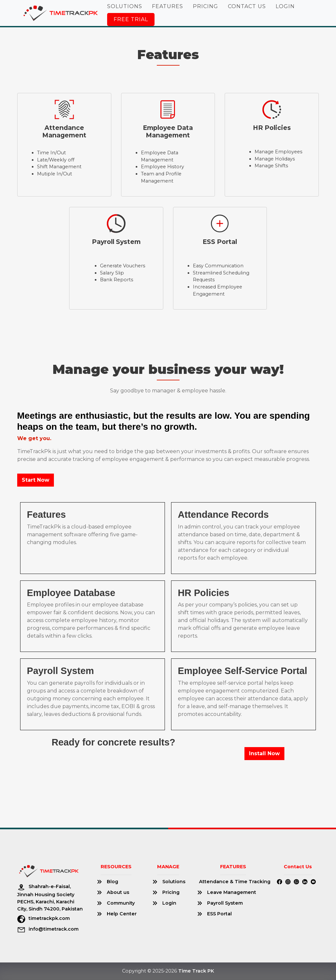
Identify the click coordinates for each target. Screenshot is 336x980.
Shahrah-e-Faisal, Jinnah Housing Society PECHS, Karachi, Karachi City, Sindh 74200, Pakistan (50, 897)
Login (285, 6)
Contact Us (247, 6)
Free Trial (131, 19)
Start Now (36, 480)
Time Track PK (196, 971)
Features (168, 6)
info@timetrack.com (48, 929)
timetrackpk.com (44, 918)
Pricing (205, 6)
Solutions (125, 6)
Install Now (264, 753)
